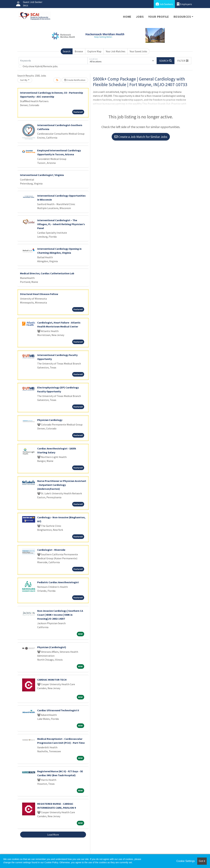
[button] (183, 61)
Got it (202, 861)
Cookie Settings (186, 861)
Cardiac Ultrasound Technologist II (58, 710)
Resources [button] (182, 17)
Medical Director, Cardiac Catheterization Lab (47, 273)
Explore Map (94, 51)
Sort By (24, 80)
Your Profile (159, 17)
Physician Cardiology (50, 420)
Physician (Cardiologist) (52, 647)
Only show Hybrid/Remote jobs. (40, 66)
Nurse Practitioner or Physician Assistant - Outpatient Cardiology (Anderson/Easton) (62, 485)
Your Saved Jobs (138, 51)
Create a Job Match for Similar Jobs (141, 137)
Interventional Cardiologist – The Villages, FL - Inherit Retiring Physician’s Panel (61, 224)
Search (67, 51)
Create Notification (75, 80)
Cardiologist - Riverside (51, 550)
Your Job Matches (116, 51)
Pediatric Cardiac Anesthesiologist (58, 582)
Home (127, 17)
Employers (184, 4)
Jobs (140, 17)
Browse (79, 51)
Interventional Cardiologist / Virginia (42, 175)
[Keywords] (53, 61)
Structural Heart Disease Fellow (39, 294)
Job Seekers (164, 4)
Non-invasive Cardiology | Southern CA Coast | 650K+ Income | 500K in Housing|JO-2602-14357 (60, 615)
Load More (53, 835)
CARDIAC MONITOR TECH (52, 680)
